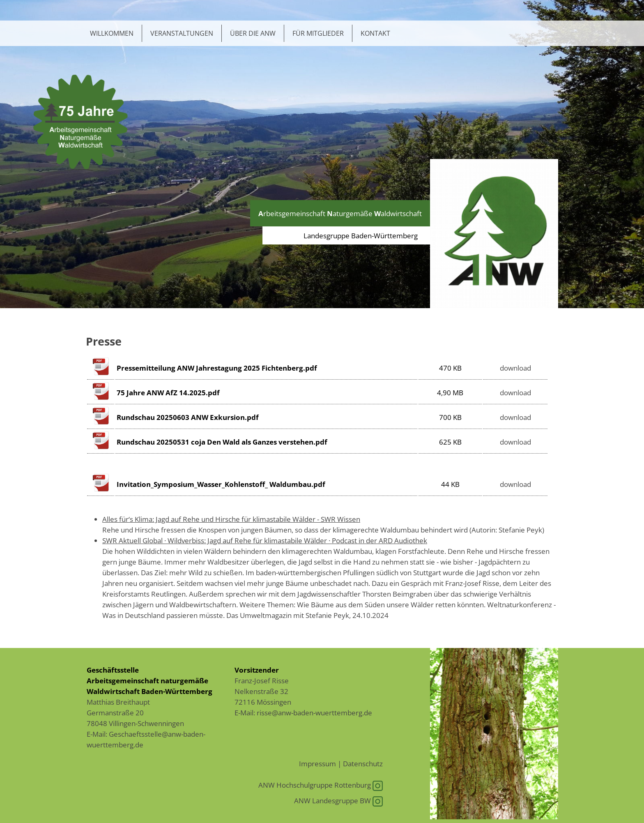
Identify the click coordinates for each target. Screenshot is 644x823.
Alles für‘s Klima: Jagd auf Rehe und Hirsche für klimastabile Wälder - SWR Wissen (231, 519)
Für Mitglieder (318, 33)
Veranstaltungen (182, 33)
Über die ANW (253, 33)
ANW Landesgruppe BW (338, 800)
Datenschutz (363, 763)
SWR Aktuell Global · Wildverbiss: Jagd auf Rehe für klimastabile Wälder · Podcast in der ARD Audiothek (265, 540)
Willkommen (112, 33)
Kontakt (375, 33)
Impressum (317, 763)
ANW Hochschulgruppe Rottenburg (321, 785)
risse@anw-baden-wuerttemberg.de (314, 712)
